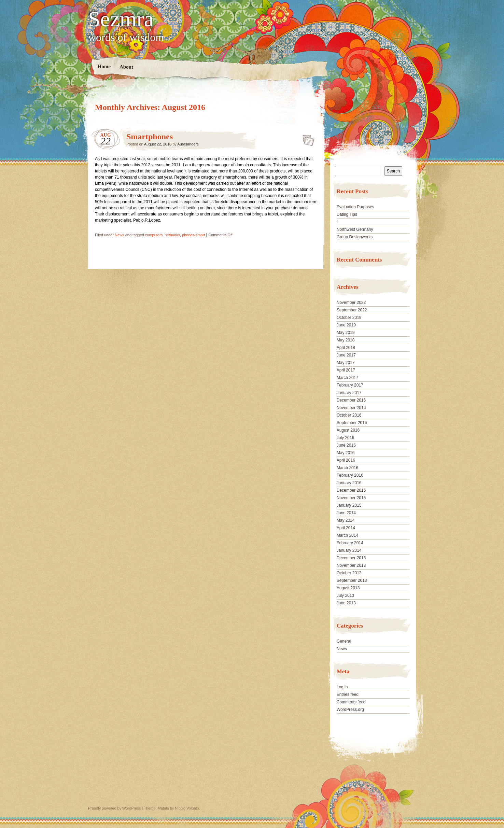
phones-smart (193, 235)
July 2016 (345, 438)
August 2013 (348, 588)
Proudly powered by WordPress (114, 808)
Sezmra (121, 19)
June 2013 (346, 603)
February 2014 (350, 543)
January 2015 (349, 505)
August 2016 (348, 430)
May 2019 (346, 333)
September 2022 (352, 310)
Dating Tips (347, 214)
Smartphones (150, 137)
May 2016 (346, 453)
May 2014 (346, 520)
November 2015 (351, 498)
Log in (342, 687)
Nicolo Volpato (187, 808)
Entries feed (348, 694)
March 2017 (347, 378)
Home (104, 66)
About (126, 67)
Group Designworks (355, 237)
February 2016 (350, 475)
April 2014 (346, 528)
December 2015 (351, 490)
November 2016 (351, 408)
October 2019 (349, 318)
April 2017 (346, 370)
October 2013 (349, 573)
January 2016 (349, 483)
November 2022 (351, 303)
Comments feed (351, 702)
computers (154, 235)
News (120, 235)
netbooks (172, 235)
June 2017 (346, 355)
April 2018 (346, 348)
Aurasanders (188, 144)
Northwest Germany (355, 229)
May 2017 (346, 363)
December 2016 (351, 400)
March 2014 (347, 535)
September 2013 (352, 580)
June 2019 (346, 325)
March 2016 (347, 468)
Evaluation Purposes (355, 207)
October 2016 (349, 415)
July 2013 (345, 595)
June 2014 (346, 513)
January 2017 (349, 393)
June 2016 (346, 445)
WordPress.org (350, 710)
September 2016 (352, 423)
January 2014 (349, 550)
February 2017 (350, 385)
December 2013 (351, 558)
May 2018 (346, 340)
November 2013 (351, 565)
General (344, 641)
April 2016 (346, 460)
